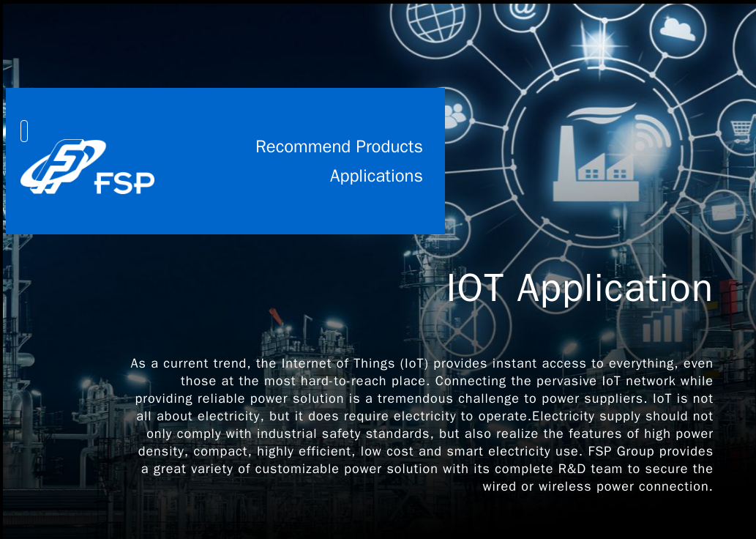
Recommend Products (339, 146)
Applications (377, 176)
